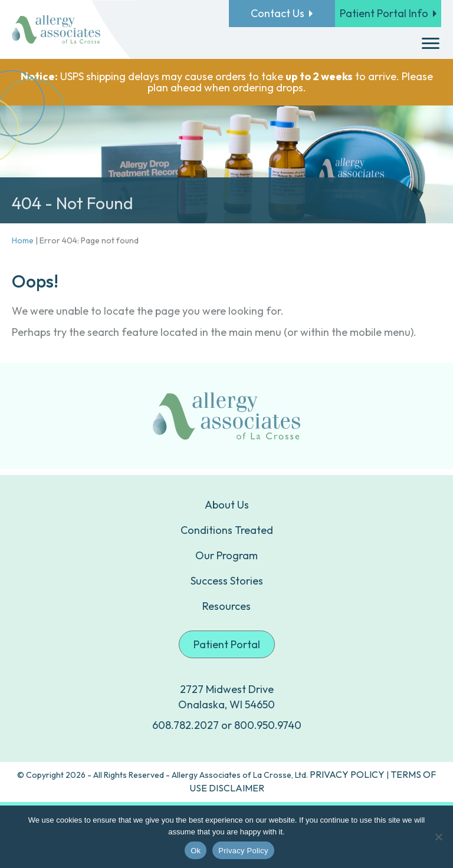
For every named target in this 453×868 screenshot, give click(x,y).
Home (23, 240)
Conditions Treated (227, 530)
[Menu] (431, 44)
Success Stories (227, 581)
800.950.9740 (268, 725)
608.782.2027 (186, 725)
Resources (226, 606)
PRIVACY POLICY (347, 774)
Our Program (226, 555)
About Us (227, 505)
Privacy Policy (243, 851)
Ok (196, 851)
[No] (438, 837)
